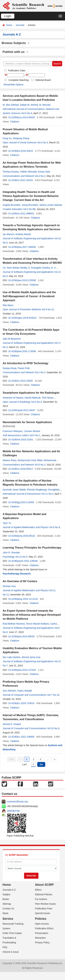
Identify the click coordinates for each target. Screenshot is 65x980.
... (47, 759)
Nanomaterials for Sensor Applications (27, 422)
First (11, 759)
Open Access (42, 924)
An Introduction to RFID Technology (25, 363)
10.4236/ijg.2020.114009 (21, 502)
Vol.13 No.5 (21, 557)
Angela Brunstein (12, 205)
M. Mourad (45, 105)
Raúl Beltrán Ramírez (14, 624)
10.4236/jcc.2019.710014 (21, 703)
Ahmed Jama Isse (31, 657)
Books (6, 899)
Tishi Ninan (47, 398)
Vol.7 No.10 (53, 695)
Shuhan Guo (9, 586)
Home (9, 25)
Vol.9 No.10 (48, 309)
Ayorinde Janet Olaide (14, 490)
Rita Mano (8, 305)
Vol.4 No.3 (43, 142)
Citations (15, 122)
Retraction (40, 938)
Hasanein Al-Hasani (13, 398)
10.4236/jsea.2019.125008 (22, 280)
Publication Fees (44, 909)
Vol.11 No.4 (47, 494)
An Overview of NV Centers (20, 581)
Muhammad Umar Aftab (30, 460)
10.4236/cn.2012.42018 (20, 180)
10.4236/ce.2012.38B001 (21, 213)
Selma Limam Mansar (51, 205)
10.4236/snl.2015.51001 (21, 440)
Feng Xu (7, 138)
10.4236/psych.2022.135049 (23, 561)
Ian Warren (8, 234)
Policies (41, 919)
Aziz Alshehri (9, 691)
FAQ (5, 947)
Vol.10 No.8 (53, 728)
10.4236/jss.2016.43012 (21, 151)
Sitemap (7, 904)
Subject (6, 894)
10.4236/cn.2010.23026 (20, 381)
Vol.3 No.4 (37, 402)
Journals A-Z (9, 890)
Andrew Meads (23, 234)
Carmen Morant (32, 431)
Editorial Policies (44, 894)
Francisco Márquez (13, 431)
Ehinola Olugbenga (37, 490)
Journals (20, 25)
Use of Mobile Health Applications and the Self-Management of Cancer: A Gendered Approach (29, 296)
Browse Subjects (16, 43)
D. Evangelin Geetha (39, 268)
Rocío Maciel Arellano (38, 624)
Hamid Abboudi (32, 398)
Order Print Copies (12, 933)
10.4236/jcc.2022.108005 (21, 737)
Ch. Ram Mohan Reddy (15, 268)
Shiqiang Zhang (21, 138)
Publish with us (15, 52)
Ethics (38, 890)
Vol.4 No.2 (40, 176)
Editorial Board (43, 80)
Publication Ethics (44, 928)
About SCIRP (44, 885)
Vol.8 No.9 (55, 527)
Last (24, 764)
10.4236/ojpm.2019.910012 (22, 318)
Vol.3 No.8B (29, 209)
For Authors (41, 899)
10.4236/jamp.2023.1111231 (23, 599)
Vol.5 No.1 (35, 435)
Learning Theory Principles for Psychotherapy (32, 548)
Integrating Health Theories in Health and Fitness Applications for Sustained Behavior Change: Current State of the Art (31, 196)
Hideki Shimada (29, 172)
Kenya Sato (44, 172)
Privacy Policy (42, 942)
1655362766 (13, 811)
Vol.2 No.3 (40, 372)
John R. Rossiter (11, 553)
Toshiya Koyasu (11, 172)
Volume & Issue (11, 952)
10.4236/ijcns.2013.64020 (22, 117)
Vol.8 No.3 (40, 465)
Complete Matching (19, 80)
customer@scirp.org (17, 802)
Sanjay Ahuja (10, 368)
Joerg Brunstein (30, 205)
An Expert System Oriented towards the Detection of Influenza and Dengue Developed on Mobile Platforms (32, 615)
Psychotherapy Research (17, 574)
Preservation (42, 933)
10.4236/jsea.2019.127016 (22, 670)
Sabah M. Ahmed (29, 105)
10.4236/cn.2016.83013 (20, 469)
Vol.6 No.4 (27, 113)
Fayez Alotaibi (25, 691)
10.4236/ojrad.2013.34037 (22, 410)
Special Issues (43, 913)
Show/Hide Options (14, 85)
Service (8, 919)
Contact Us (8, 909)
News (5, 913)
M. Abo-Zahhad (11, 105)
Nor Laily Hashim (12, 657)
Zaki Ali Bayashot (12, 339)
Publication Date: (17, 70)
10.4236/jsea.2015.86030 (21, 636)
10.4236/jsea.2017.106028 (22, 247)
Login (8, 16)
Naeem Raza (10, 460)
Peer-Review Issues (46, 904)
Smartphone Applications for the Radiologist (31, 393)
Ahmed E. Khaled (12, 724)
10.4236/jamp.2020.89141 (22, 536)
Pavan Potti (24, 368)
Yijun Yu (7, 523)
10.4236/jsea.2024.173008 (22, 351)
